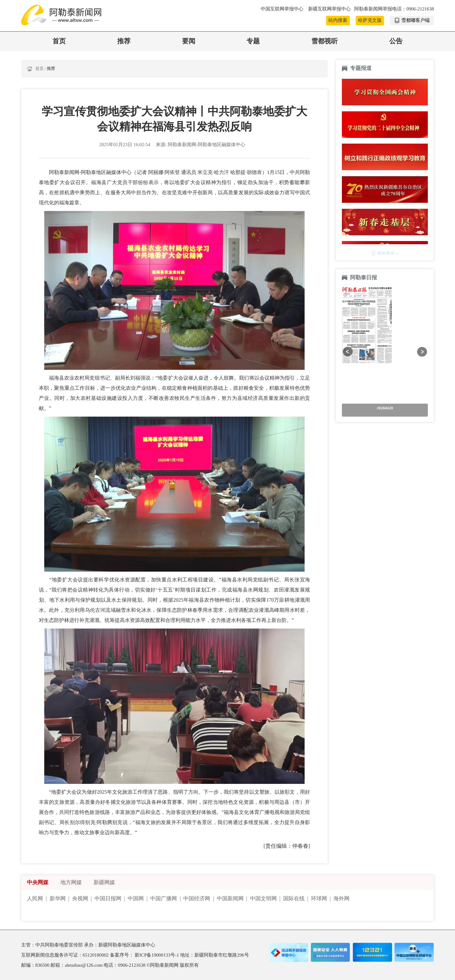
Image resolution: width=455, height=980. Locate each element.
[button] (348, 352)
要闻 (189, 41)
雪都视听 (325, 41)
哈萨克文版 (370, 20)
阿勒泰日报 (364, 278)
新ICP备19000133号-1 (157, 955)
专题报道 (361, 68)
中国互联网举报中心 (283, 9)
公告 (396, 41)
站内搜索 (338, 20)
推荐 (124, 41)
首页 (59, 41)
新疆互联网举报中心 (329, 9)
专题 (253, 41)
